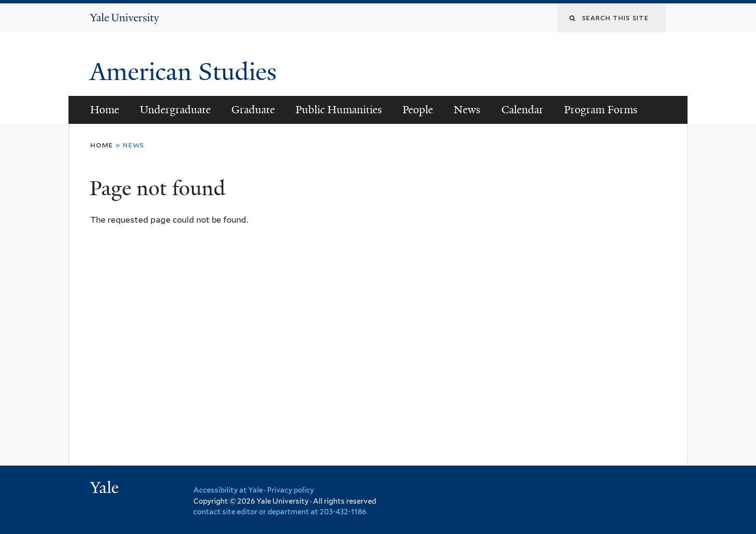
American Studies (186, 72)
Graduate (253, 110)
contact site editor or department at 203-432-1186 (280, 512)
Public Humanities (339, 110)
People (418, 110)
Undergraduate (175, 110)
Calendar (522, 110)
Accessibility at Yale (228, 490)
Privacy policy (290, 490)
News (467, 110)
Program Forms (601, 110)
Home (105, 110)
